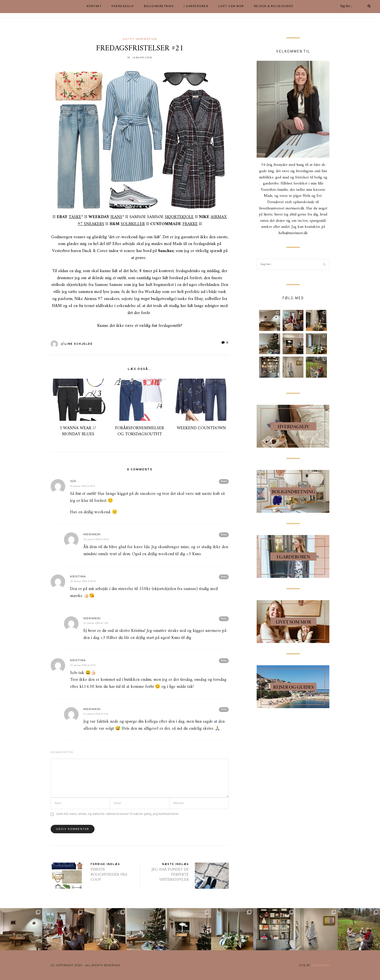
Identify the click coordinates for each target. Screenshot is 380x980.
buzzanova (320, 965)
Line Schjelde (79, 344)
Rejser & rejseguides (274, 6)
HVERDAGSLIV (123, 6)
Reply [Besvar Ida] (224, 481)
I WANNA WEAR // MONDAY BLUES (78, 431)
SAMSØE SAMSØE (162, 217)
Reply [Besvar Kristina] (224, 577)
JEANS (116, 217)
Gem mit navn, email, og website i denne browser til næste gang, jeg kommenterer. (118, 814)
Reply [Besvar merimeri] (224, 535)
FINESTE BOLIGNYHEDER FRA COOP (109, 875)
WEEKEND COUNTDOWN (201, 428)
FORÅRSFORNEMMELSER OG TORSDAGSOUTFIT (140, 431)
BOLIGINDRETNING (159, 6)
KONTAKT (94, 6)
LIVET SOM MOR (231, 6)
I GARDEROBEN (196, 6)
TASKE (75, 217)
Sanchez (166, 251)
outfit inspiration (140, 39)
